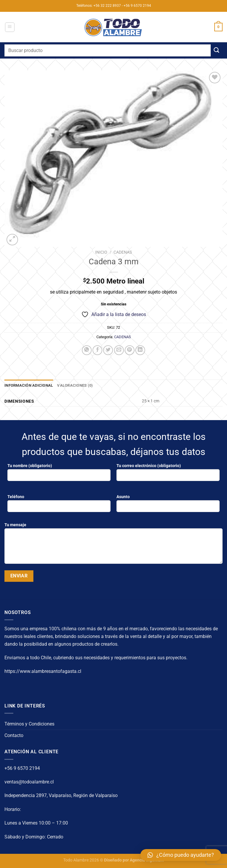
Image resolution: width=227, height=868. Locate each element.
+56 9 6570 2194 (22, 768)
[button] (181, 855)
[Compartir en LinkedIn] (140, 350)
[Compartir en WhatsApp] (87, 350)
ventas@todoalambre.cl (29, 782)
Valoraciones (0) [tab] (75, 385)
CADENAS (123, 252)
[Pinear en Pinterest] (130, 350)
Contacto (14, 735)
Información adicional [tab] (29, 385)
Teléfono (59, 506)
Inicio (101, 252)
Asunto (168, 506)
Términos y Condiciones (29, 724)
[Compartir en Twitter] (108, 350)
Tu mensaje (113, 545)
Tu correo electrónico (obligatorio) (168, 475)
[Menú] (10, 27)
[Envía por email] (119, 350)
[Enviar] (217, 50)
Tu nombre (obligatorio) (59, 475)
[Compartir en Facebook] (97, 350)
